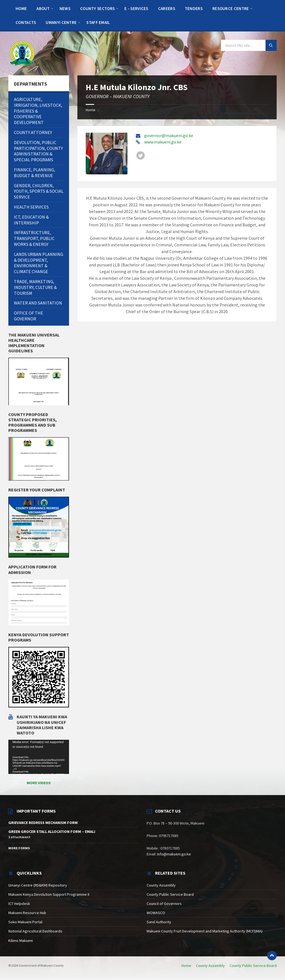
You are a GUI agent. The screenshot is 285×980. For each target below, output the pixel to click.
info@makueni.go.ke (174, 854)
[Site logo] (22, 53)
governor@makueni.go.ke (169, 135)
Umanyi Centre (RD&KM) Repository (38, 885)
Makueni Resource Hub (27, 913)
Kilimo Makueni (21, 941)
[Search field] (249, 45)
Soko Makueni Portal (25, 922)
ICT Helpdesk (19, 904)
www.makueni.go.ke (163, 142)
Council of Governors (164, 904)
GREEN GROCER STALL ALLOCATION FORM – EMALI (52, 831)
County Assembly (161, 885)
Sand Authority (159, 922)
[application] (39, 757)
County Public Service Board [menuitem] (253, 966)
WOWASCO (156, 913)
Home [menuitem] (186, 966)
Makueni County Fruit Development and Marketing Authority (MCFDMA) (205, 931)
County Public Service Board (170, 894)
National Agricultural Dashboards (35, 931)
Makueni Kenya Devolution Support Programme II (49, 894)
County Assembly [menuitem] (210, 966)
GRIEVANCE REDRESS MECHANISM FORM (43, 823)
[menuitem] (21, 8)
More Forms (19, 848)
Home (91, 110)
